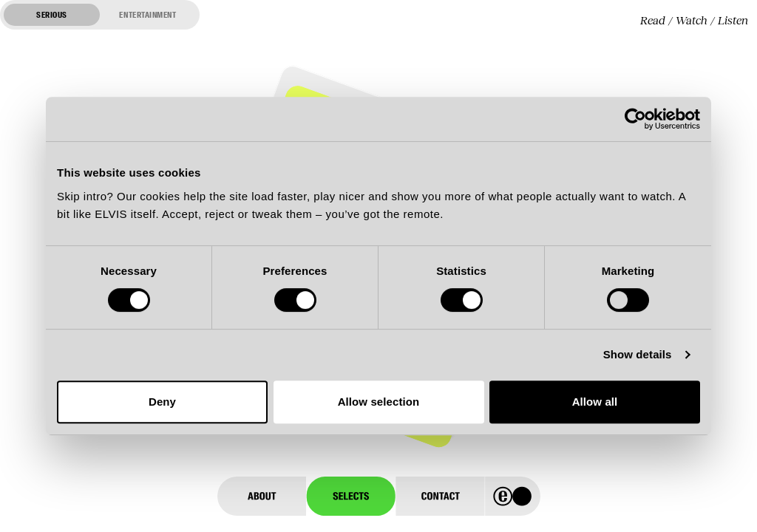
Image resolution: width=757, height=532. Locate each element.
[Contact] (440, 496)
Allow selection (379, 402)
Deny (162, 402)
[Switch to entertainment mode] (100, 15)
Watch (692, 20)
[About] (262, 496)
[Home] (513, 496)
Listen (733, 20)
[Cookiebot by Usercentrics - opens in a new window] (635, 119)
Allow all (595, 402)
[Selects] (350, 496)
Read (653, 20)
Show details (638, 354)
